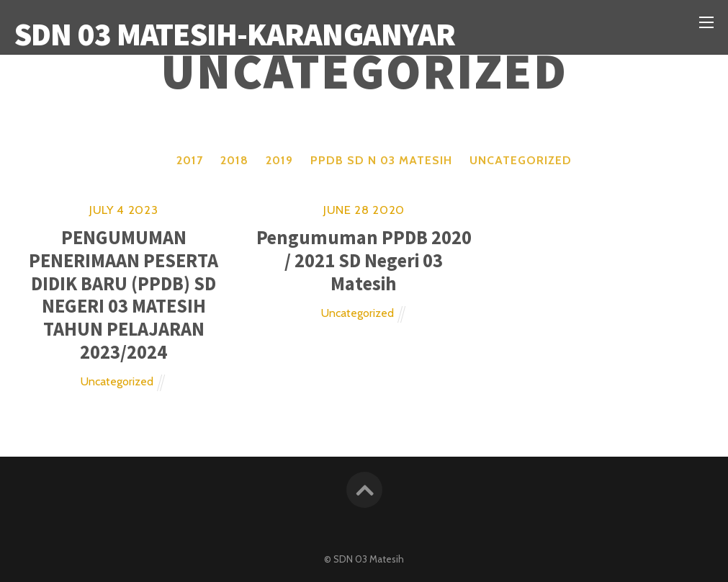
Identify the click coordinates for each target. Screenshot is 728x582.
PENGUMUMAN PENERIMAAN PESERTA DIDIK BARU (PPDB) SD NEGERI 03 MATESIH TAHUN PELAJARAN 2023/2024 (123, 294)
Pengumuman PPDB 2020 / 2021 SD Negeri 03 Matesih (364, 260)
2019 (279, 160)
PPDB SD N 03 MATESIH (381, 160)
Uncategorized (521, 160)
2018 (234, 160)
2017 (190, 160)
